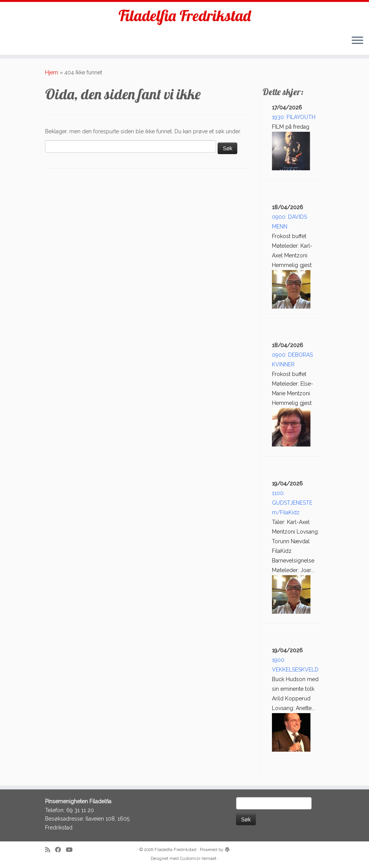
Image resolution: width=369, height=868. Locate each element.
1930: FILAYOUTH (294, 117)
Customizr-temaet (198, 859)
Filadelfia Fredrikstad (185, 15)
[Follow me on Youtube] (72, 850)
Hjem (52, 72)
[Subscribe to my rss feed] (50, 850)
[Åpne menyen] (357, 41)
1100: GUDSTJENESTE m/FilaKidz (292, 503)
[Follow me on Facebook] (60, 850)
